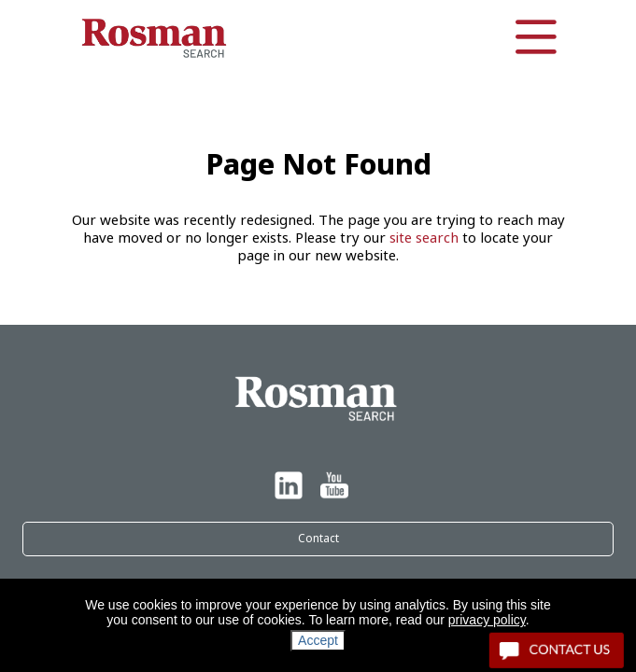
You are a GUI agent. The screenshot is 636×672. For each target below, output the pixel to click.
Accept (318, 640)
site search (424, 238)
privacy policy (487, 620)
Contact (318, 539)
